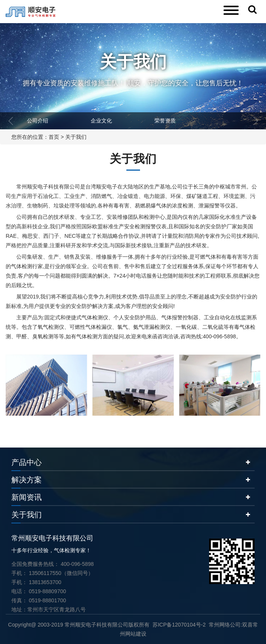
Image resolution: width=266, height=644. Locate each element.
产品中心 (27, 462)
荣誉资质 (165, 121)
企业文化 (101, 121)
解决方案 (27, 480)
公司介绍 (38, 121)
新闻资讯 (27, 497)
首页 (54, 137)
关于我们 (76, 137)
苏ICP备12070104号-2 (179, 625)
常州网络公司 (225, 625)
